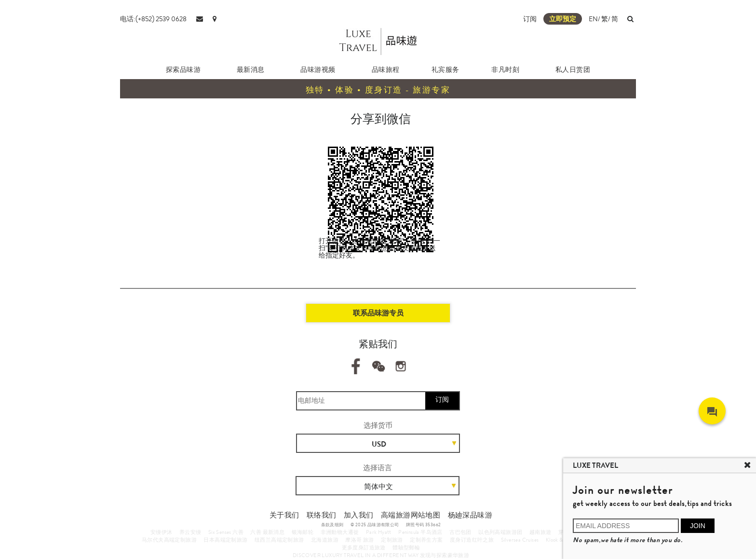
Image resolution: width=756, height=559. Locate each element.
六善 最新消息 (267, 532)
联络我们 (322, 515)
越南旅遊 (540, 532)
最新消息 (251, 69)
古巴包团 (460, 532)
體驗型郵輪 (406, 547)
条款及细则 (332, 525)
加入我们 (359, 515)
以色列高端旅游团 (500, 532)
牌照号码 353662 (423, 525)
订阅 (530, 19)
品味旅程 (386, 69)
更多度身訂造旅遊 (364, 547)
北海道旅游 (325, 540)
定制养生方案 (426, 540)
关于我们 (284, 515)
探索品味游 (183, 69)
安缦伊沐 (162, 532)
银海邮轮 (303, 532)
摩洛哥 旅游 (359, 540)
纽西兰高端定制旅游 (279, 540)
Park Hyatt (379, 532)
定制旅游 (392, 540)
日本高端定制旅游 (225, 540)
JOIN (698, 526)
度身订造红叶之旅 (472, 540)
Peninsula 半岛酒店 (420, 532)
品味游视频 (318, 69)
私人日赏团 (573, 69)
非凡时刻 (505, 69)
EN (593, 19)
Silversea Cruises (520, 540)
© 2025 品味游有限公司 (375, 525)
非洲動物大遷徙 (340, 532)
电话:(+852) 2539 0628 (153, 19)
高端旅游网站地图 (411, 515)
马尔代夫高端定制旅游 (169, 540)
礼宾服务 (445, 69)
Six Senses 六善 (226, 532)
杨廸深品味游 (470, 515)
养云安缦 (190, 532)
